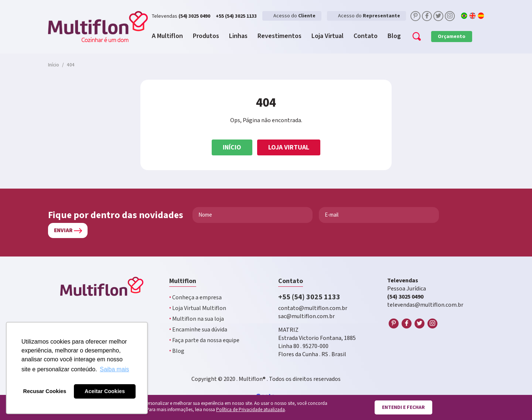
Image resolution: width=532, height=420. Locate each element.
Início (232, 147)
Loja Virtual (289, 147)
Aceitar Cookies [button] (105, 391)
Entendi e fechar (403, 407)
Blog (177, 351)
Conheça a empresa (195, 298)
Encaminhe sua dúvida (198, 330)
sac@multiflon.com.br (306, 316)
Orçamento (452, 37)
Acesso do (294, 16)
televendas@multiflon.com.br (425, 305)
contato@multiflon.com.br (313, 308)
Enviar (63, 230)
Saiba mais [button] (114, 369)
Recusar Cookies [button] (45, 391)
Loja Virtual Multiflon (198, 308)
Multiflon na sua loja (197, 319)
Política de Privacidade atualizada (250, 410)
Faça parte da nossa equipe (204, 340)
